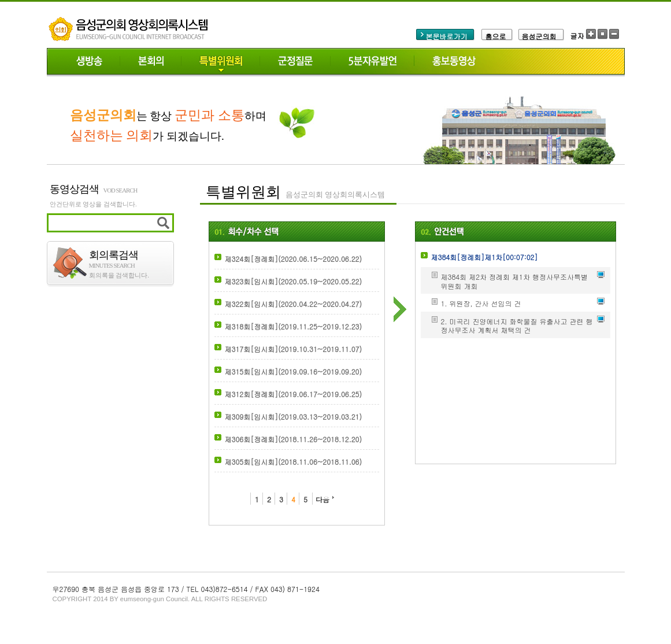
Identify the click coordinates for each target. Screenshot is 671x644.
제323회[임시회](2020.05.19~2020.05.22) (293, 281)
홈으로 (496, 36)
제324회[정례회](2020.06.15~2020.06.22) (293, 259)
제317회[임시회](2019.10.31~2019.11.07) (293, 349)
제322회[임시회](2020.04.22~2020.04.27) (293, 304)
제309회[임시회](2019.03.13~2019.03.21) (293, 417)
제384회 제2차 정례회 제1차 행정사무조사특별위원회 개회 (514, 281)
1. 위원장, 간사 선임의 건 (481, 303)
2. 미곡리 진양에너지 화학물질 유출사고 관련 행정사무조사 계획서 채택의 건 (517, 326)
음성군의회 (539, 36)
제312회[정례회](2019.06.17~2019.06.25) (293, 394)
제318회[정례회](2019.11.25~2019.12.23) (293, 326)
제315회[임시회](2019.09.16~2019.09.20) (293, 371)
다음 (322, 499)
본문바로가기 (447, 36)
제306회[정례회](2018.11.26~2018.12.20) (293, 439)
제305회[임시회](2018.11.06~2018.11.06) (293, 462)
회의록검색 (131, 259)
